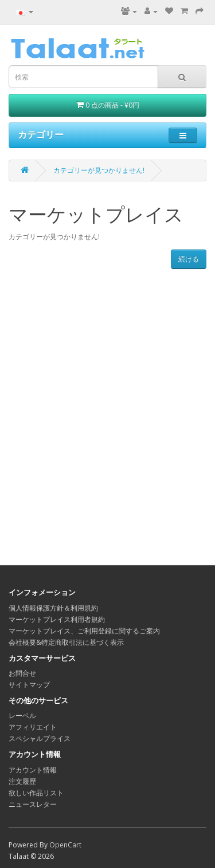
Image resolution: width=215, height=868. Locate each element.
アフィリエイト (33, 727)
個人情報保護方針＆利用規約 (53, 608)
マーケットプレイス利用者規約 (57, 619)
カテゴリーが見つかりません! (99, 170)
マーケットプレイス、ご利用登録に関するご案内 (84, 631)
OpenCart (65, 845)
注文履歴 (22, 781)
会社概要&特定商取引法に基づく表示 (66, 642)
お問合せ (22, 673)
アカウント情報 (33, 770)
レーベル (22, 716)
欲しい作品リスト (36, 793)
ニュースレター (33, 804)
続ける (189, 259)
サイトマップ (29, 685)
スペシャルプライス (40, 738)
